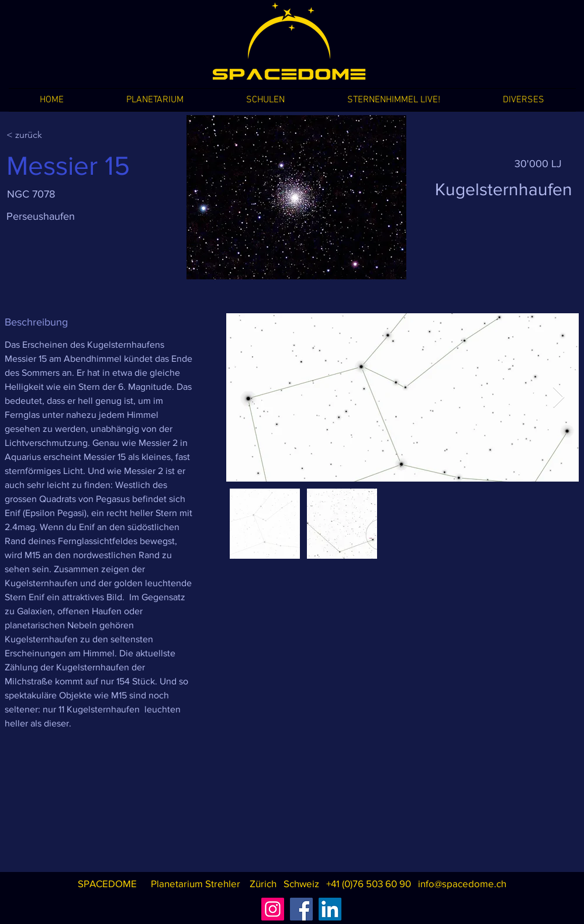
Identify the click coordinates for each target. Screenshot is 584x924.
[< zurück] (48, 135)
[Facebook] (301, 909)
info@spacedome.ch (462, 883)
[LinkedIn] (330, 909)
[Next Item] (559, 398)
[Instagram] (273, 909)
